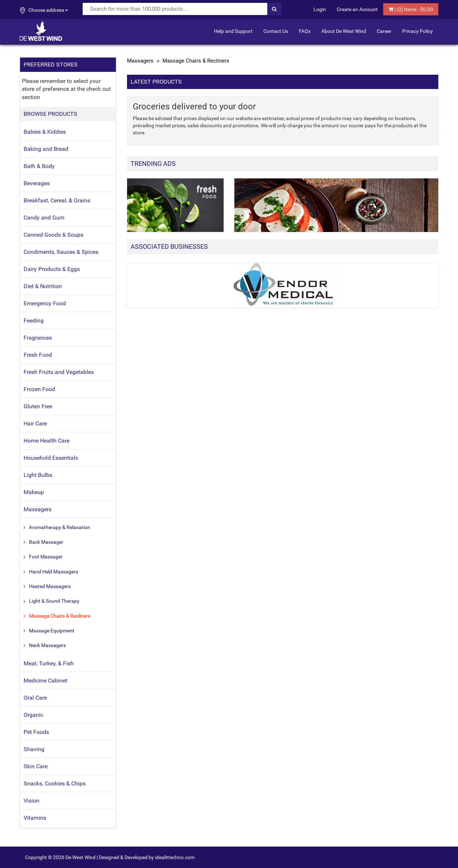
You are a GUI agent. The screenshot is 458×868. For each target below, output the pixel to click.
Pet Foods (36, 732)
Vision (31, 801)
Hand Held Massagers (53, 572)
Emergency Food (45, 303)
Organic (33, 715)
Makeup (34, 492)
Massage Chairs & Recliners (60, 616)
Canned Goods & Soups (53, 235)
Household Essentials (51, 458)
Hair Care (35, 423)
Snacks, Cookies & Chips (55, 783)
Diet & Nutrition (43, 286)
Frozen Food (39, 389)
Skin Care (36, 766)
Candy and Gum (44, 218)
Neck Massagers (47, 645)
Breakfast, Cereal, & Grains (57, 200)
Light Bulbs (38, 475)
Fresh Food (38, 355)
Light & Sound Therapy (54, 601)
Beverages (37, 183)
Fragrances (38, 338)
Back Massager (46, 542)
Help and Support (233, 31)
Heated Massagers (50, 586)
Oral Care (35, 698)
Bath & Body (39, 166)
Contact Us (276, 31)
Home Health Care (47, 441)
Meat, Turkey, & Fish (49, 663)
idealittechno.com (175, 857)
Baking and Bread (46, 149)
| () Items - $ (411, 9)
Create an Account (357, 9)
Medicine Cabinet (45, 680)
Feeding (34, 320)
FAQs (305, 31)
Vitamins (35, 818)
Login (320, 9)
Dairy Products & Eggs (52, 269)
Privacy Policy (418, 31)
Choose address (44, 10)
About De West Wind (344, 31)
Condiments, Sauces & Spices (61, 252)
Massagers (38, 509)
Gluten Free (38, 406)
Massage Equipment (52, 631)
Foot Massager (46, 557)
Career (384, 31)
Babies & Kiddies (45, 132)
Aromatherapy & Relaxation (60, 527)
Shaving (34, 749)
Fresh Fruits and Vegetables (59, 372)
